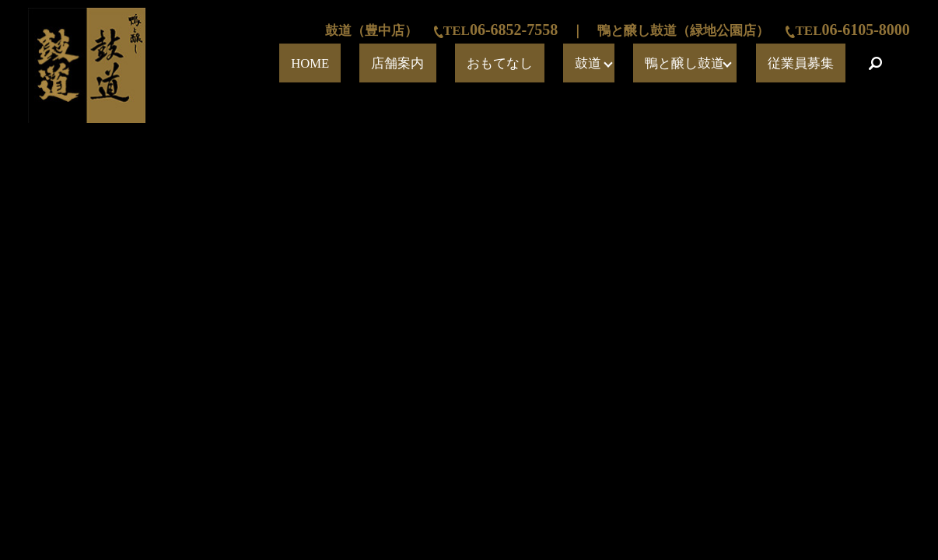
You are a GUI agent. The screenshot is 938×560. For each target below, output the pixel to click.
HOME (474, 63)
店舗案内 (530, 63)
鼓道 (655, 63)
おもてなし (598, 63)
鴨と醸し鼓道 (729, 63)
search (876, 63)
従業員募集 (818, 63)
